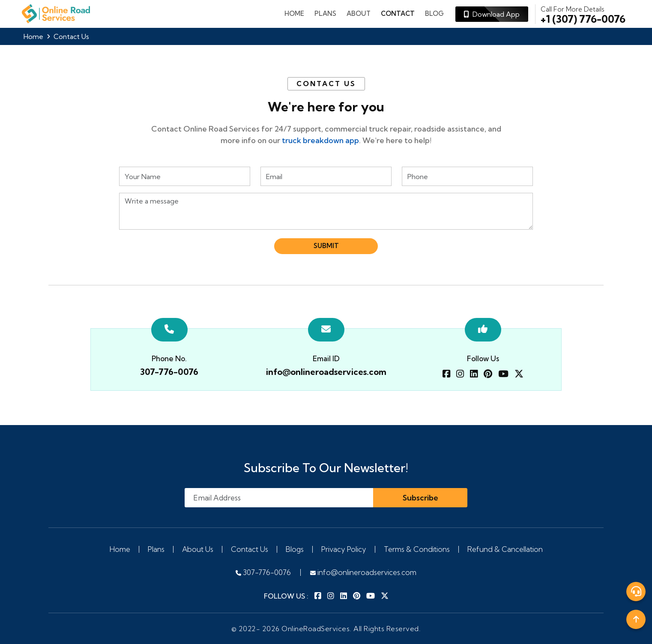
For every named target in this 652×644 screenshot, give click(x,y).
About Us (198, 549)
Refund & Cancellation (505, 549)
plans (325, 13)
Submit (326, 246)
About (359, 13)
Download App (492, 14)
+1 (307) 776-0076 (583, 14)
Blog (434, 13)
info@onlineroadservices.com (326, 372)
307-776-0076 (169, 372)
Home (294, 13)
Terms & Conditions (417, 549)
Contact (398, 13)
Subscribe (420, 498)
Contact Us (250, 549)
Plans (156, 549)
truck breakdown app (320, 140)
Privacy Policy (344, 549)
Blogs (295, 549)
